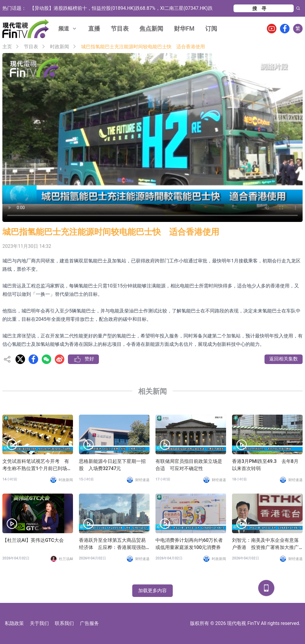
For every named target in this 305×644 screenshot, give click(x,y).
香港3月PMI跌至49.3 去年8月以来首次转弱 (265, 465)
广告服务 (89, 623)
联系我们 (64, 623)
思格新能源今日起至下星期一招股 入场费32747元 (112, 465)
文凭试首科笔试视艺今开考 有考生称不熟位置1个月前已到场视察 (37, 465)
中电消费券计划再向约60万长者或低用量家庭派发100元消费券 (189, 544)
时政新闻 (60, 47)
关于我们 (39, 623)
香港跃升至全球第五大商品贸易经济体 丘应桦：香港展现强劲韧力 (112, 544)
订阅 (211, 29)
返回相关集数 (284, 359)
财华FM (184, 29)
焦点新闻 (151, 29)
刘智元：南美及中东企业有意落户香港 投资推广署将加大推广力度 (265, 544)
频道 (68, 28)
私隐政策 (14, 623)
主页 (7, 47)
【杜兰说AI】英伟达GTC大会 (33, 540)
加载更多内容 (152, 591)
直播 (94, 29)
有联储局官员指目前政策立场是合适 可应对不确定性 (189, 465)
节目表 (120, 29)
